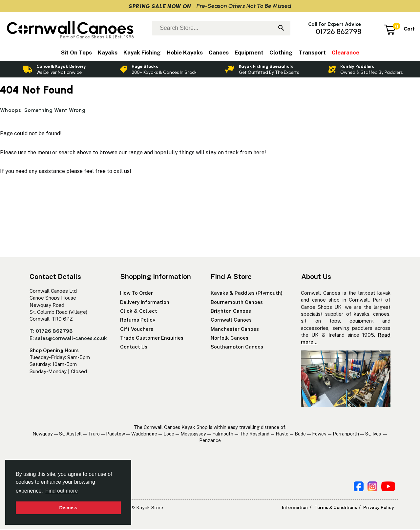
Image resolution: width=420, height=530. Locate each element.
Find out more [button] (62, 491)
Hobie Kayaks (185, 53)
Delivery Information (145, 303)
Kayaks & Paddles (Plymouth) (247, 294)
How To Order (136, 294)
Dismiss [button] (68, 508)
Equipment (249, 53)
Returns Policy (138, 321)
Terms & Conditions (338, 508)
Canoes (219, 53)
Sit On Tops (76, 53)
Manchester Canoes (235, 330)
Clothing (281, 53)
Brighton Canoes (231, 312)
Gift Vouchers (137, 330)
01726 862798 (338, 32)
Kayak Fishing (142, 53)
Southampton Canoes (237, 348)
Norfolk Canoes (230, 339)
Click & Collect (139, 312)
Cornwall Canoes (231, 321)
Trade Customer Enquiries (152, 339)
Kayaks (108, 53)
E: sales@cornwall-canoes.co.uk (68, 339)
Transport (312, 53)
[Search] (281, 29)
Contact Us (134, 348)
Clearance (346, 53)
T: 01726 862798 (51, 332)
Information (298, 508)
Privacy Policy (379, 508)
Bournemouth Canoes (237, 303)
